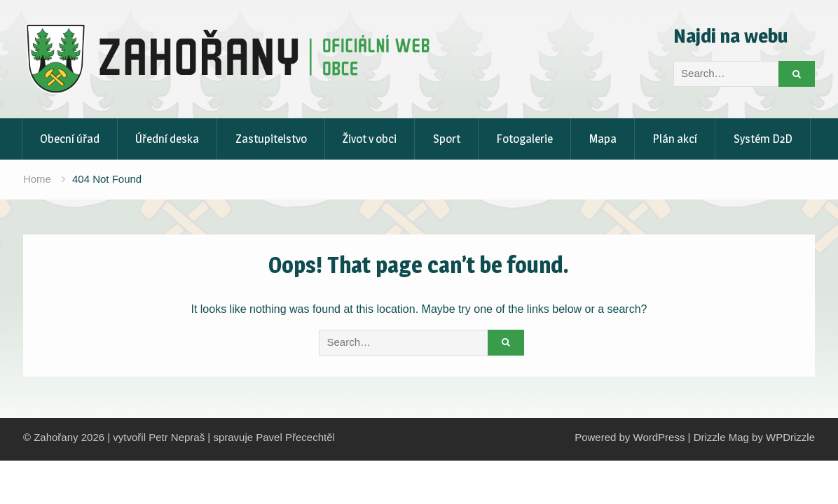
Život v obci (370, 139)
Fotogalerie (524, 139)
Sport (447, 139)
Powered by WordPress (630, 437)
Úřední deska (167, 139)
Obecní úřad (70, 139)
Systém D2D (763, 139)
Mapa (603, 139)
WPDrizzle (790, 437)
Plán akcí (675, 139)
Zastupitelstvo (271, 139)
